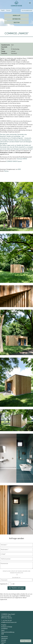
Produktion (4, 629)
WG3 (19, 169)
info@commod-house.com (9, 622)
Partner (4, 642)
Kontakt (4, 640)
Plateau (6, 171)
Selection (17, 22)
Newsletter (5, 637)
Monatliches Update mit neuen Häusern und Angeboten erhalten (17, 573)
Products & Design (7, 627)
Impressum (4, 638)
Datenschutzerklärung (8, 632)
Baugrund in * (16, 579)
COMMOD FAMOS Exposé (14, 161)
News (3, 630)
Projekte (4, 625)
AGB (3, 634)
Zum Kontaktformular (27, 11)
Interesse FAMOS (22, 159)
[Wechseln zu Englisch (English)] (3, 11)
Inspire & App (17, 15)
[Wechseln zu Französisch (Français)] (8, 11)
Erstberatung (16, 19)
